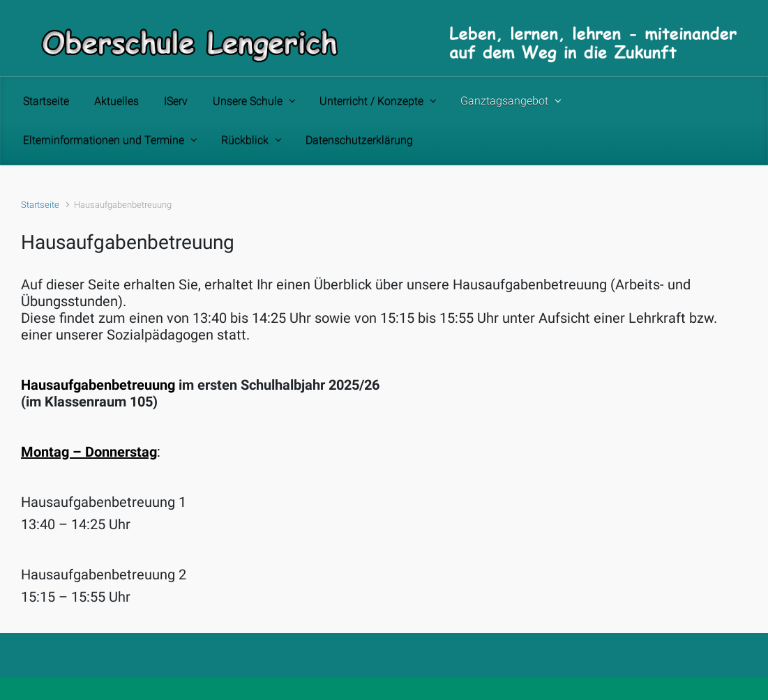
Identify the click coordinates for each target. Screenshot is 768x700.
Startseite (40, 205)
